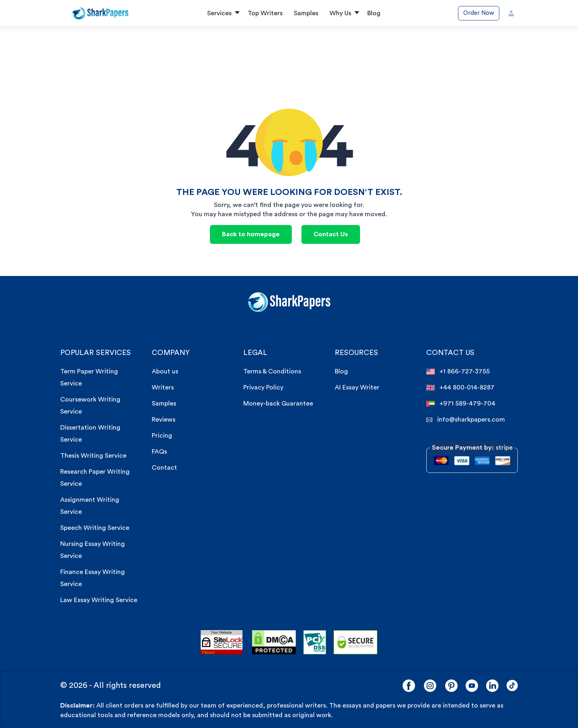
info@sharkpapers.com (466, 420)
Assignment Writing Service (90, 506)
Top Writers (265, 13)
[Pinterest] (451, 686)
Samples (306, 13)
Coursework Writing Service (90, 406)
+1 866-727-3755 (458, 372)
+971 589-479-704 (461, 404)
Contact (164, 468)
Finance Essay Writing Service (93, 578)
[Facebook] (409, 686)
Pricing (162, 436)
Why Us (340, 13)
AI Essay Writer (357, 387)
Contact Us (331, 234)
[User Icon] (511, 13)
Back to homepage (251, 234)
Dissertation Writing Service (90, 434)
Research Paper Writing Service (95, 478)
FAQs (159, 452)
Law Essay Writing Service (99, 600)
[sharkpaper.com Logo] (289, 301)
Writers (163, 387)
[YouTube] (472, 686)
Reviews (164, 420)
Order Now (479, 13)
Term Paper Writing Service (89, 377)
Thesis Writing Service (93, 456)
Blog (374, 13)
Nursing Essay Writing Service (93, 550)
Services (219, 13)
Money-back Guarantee (278, 404)
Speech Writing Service (95, 528)
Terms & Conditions (272, 371)
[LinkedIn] (492, 686)
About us (165, 371)
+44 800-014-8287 (460, 388)
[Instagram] (430, 686)
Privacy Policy (263, 387)
